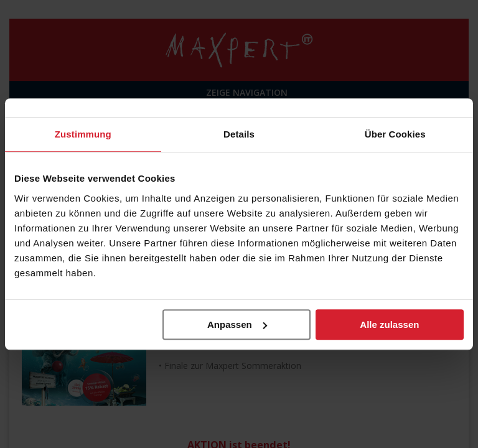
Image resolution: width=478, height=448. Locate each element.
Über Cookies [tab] (395, 134)
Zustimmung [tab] (83, 134)
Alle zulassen (389, 324)
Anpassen (237, 324)
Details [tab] (239, 134)
